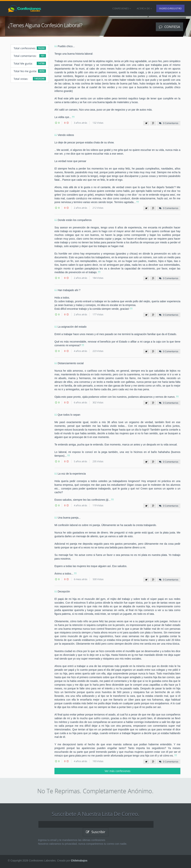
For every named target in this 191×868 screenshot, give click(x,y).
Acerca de (144, 8)
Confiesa (169, 27)
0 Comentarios (169, 123)
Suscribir (96, 832)
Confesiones (122, 8)
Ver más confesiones (118, 771)
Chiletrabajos (79, 861)
